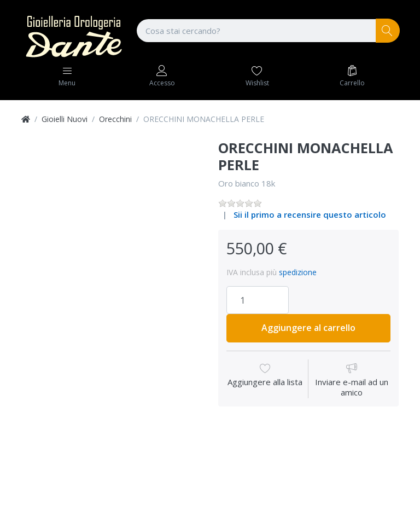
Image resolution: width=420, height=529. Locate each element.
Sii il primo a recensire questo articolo (310, 214)
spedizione (298, 272)
